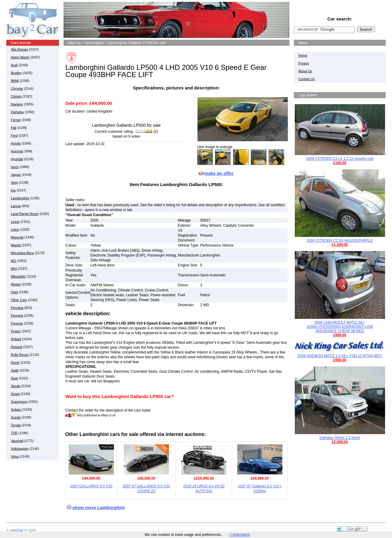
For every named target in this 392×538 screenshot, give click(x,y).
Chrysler (17, 89)
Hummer (17, 151)
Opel (14, 292)
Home (303, 55)
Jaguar (16, 175)
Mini (14, 269)
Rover (15, 362)
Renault (17, 347)
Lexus (15, 222)
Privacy (304, 63)
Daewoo (17, 104)
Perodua (17, 308)
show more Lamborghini (98, 507)
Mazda (16, 245)
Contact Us (306, 79)
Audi (14, 65)
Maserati (17, 237)
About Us (305, 71)
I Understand (240, 535)
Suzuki (16, 417)
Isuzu (15, 167)
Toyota (16, 425)
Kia (13, 190)
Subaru (16, 409)
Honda (16, 143)
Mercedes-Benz (22, 253)
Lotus (15, 229)
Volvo (15, 456)
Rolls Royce (20, 355)
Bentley (16, 73)
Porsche (17, 323)
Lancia (16, 206)
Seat (14, 378)
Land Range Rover (25, 214)
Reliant (16, 339)
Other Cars (19, 300)
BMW (15, 81)
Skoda (16, 386)
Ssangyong (19, 402)
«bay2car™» (19, 530)
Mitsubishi (18, 276)
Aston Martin (20, 57)
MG (14, 261)
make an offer (219, 173)
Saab (15, 370)
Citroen (16, 96)
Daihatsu (17, 112)
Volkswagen (20, 449)
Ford (14, 135)
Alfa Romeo (19, 49)
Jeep (14, 182)
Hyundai (17, 159)
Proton (16, 331)
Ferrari (16, 120)
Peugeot (17, 316)
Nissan (16, 284)
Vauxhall (17, 441)
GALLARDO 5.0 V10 (91, 486)
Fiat (14, 128)
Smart (15, 394)
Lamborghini (20, 198)
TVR (14, 433)
